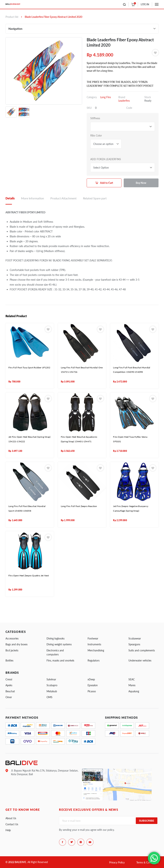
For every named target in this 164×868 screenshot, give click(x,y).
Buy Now (141, 183)
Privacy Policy (117, 862)
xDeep (91, 679)
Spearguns (134, 644)
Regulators (94, 660)
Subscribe (147, 821)
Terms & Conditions (147, 862)
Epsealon (93, 685)
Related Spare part (95, 198)
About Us (11, 818)
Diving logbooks (56, 638)
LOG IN (145, 4)
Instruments (94, 644)
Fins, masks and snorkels (60, 660)
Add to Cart (107, 183)
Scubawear (135, 638)
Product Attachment (63, 198)
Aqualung (134, 691)
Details (10, 198)
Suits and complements (142, 650)
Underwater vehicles (140, 660)
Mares (132, 685)
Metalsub (52, 691)
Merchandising (96, 650)
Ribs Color (96, 135)
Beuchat (10, 691)
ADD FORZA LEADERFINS (106, 159)
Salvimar (51, 679)
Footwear (93, 638)
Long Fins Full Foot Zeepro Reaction (79, 506)
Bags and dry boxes (16, 644)
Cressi (9, 679)
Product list (12, 17)
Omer (9, 697)
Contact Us (12, 824)
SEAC (132, 679)
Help (8, 830)
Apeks (9, 685)
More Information (33, 198)
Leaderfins (124, 101)
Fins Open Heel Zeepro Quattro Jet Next (29, 576)
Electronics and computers (55, 652)
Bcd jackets (12, 650)
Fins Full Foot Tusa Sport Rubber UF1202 (29, 368)
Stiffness (95, 118)
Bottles (9, 660)
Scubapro (52, 685)
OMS (49, 697)
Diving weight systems (59, 644)
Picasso (92, 691)
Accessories (12, 638)
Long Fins (106, 97)
